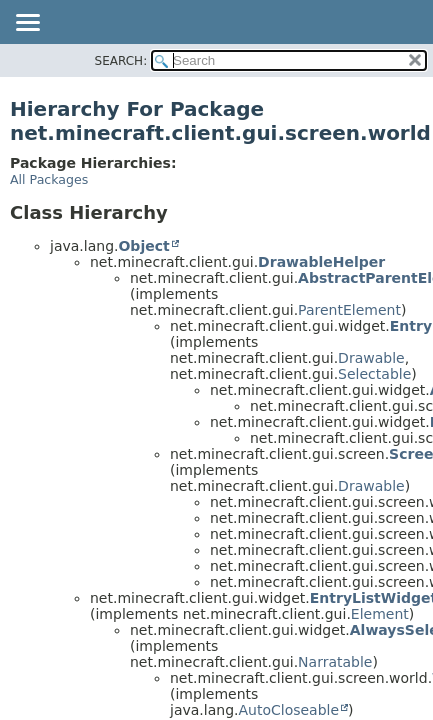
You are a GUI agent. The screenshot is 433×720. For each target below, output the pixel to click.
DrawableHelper (321, 262)
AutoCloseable (288, 710)
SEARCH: (121, 61)
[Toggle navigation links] (27, 24)
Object (143, 246)
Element (380, 614)
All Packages (49, 179)
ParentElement (349, 310)
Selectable (374, 374)
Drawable (371, 358)
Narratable (335, 662)
